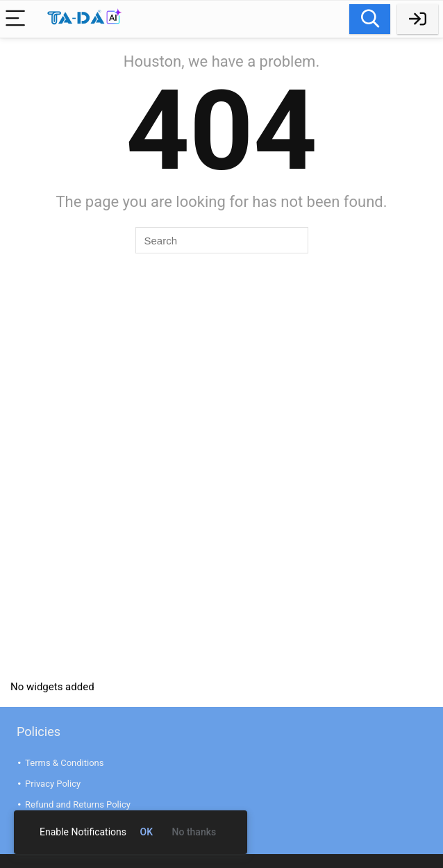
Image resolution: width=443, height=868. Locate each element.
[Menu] (17, 19)
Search (370, 19)
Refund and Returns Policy (78, 804)
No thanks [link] (194, 832)
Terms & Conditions (64, 763)
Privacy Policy (53, 784)
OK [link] (147, 832)
